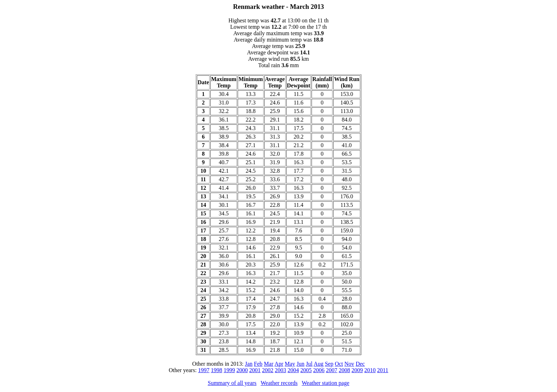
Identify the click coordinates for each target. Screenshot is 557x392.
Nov (350, 364)
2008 (345, 370)
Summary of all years (232, 383)
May (290, 364)
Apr (279, 364)
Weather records (279, 383)
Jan (249, 364)
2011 (383, 370)
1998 (217, 370)
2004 (293, 370)
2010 (370, 370)
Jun (301, 364)
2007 (332, 370)
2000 (242, 370)
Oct (339, 364)
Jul (309, 364)
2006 (319, 370)
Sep (329, 364)
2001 (255, 370)
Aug (319, 364)
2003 (281, 370)
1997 (204, 370)
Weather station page (325, 383)
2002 (268, 370)
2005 (306, 370)
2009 (357, 370)
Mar (269, 364)
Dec (360, 364)
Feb (258, 364)
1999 (229, 370)
